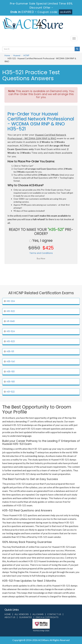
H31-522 (11, 392)
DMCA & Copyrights (47, 617)
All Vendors (22, 614)
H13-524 (11, 331)
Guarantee (26, 617)
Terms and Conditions (41, 253)
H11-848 (11, 321)
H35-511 (10, 351)
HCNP (26, 55)
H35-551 (11, 372)
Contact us (54, 614)
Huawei (17, 55)
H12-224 (11, 301)
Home (7, 55)
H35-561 (11, 382)
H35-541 (11, 361)
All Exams (38, 614)
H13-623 (11, 341)
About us (10, 617)
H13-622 (11, 311)
